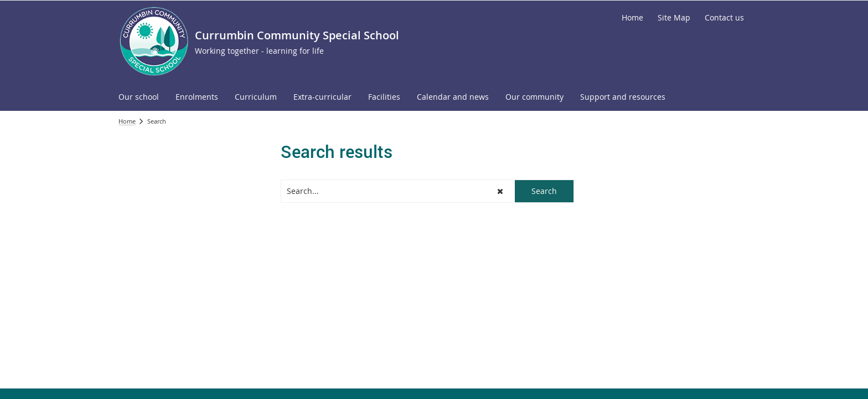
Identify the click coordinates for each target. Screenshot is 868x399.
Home (127, 121)
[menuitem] (139, 97)
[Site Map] (674, 18)
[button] (500, 191)
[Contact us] (724, 18)
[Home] (632, 18)
